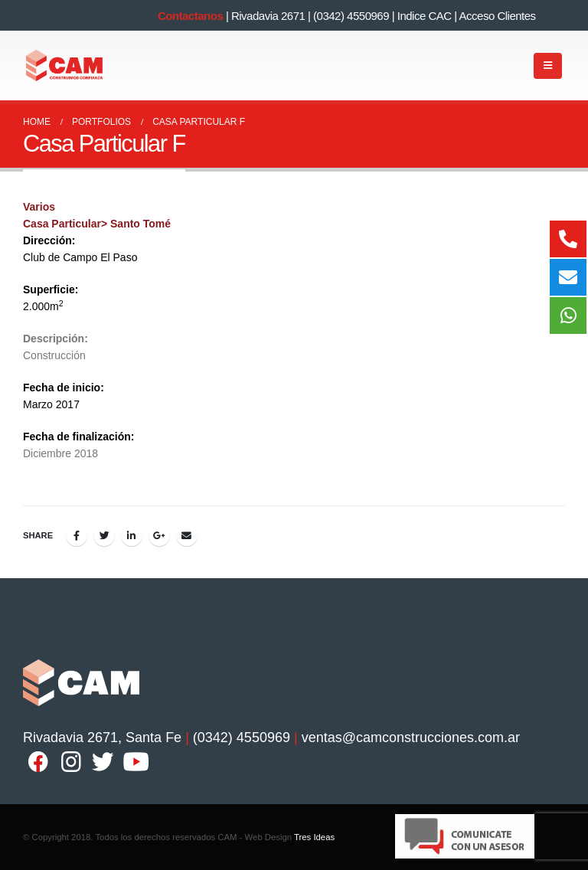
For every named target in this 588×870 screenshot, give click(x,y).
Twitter (104, 535)
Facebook (77, 535)
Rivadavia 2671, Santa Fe (102, 738)
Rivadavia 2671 (268, 16)
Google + (159, 535)
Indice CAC (425, 16)
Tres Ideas (314, 837)
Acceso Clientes (498, 16)
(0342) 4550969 (351, 16)
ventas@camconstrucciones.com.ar (411, 738)
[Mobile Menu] (548, 66)
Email (187, 535)
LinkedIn (132, 535)
